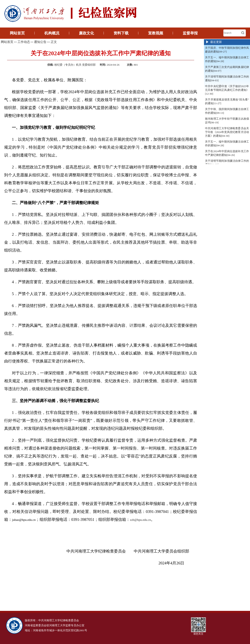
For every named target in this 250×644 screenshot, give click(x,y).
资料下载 (121, 33)
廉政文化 (86, 33)
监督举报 (190, 33)
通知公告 (40, 42)
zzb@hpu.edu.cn (140, 520)
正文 (54, 42)
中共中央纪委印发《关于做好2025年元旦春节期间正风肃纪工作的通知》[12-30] (227, 90)
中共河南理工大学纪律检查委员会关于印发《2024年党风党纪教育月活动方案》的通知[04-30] (227, 132)
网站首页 (17, 33)
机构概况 (52, 33)
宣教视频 (156, 33)
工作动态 (24, 42)
